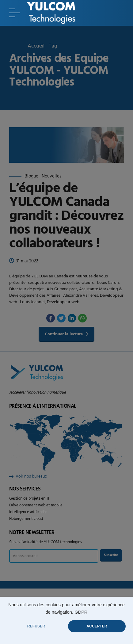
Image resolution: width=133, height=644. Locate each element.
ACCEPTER (97, 626)
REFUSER (36, 626)
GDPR (81, 612)
